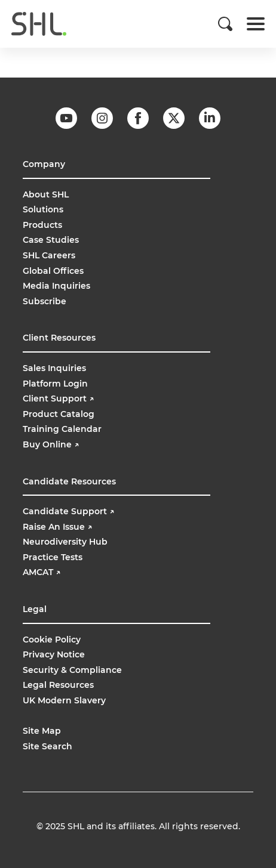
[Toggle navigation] (256, 24)
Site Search (47, 746)
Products (42, 225)
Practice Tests (53, 557)
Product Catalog (59, 414)
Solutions (43, 209)
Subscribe (45, 301)
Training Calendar (62, 429)
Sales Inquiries (54, 368)
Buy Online (52, 444)
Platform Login (55, 384)
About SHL (46, 194)
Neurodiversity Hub (65, 542)
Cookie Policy (52, 640)
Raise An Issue (57, 527)
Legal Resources (58, 685)
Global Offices (53, 271)
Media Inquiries (56, 286)
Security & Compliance (72, 670)
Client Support (58, 399)
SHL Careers (49, 255)
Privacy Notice (54, 654)
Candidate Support (68, 511)
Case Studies (51, 240)
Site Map (42, 731)
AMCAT (42, 572)
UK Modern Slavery (64, 700)
